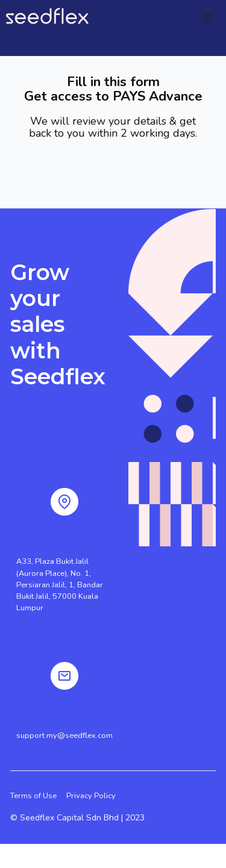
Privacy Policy (91, 796)
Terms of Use (33, 796)
